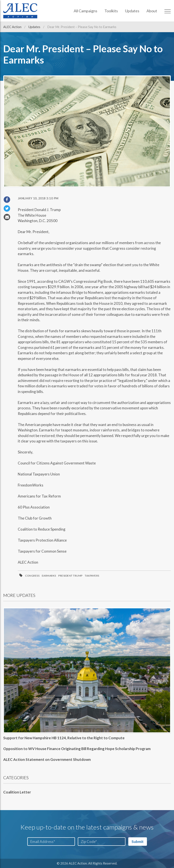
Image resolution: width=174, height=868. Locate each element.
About (152, 11)
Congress (32, 576)
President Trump (70, 576)
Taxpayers (92, 576)
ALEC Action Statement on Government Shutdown (47, 759)
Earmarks (49, 576)
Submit (138, 842)
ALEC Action (13, 27)
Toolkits (111, 11)
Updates (132, 11)
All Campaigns (85, 11)
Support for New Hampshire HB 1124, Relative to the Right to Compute (64, 738)
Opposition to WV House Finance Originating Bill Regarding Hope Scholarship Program (77, 749)
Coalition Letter (17, 792)
